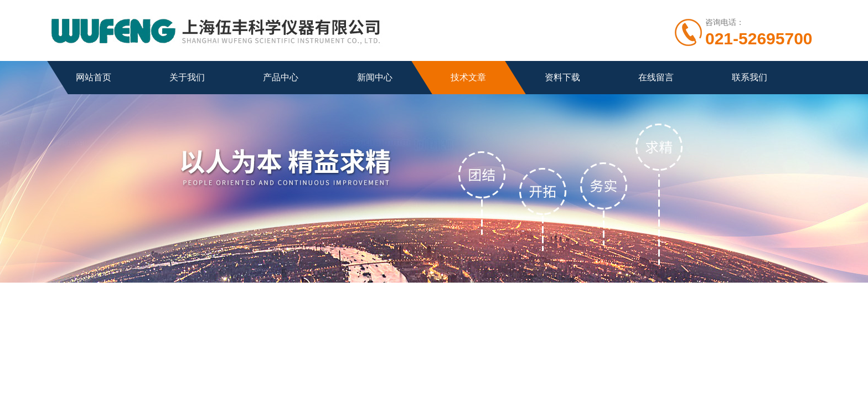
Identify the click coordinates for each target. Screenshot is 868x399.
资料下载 (562, 77)
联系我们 (750, 77)
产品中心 (281, 77)
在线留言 (656, 77)
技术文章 (468, 77)
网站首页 (94, 77)
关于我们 (187, 77)
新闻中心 (375, 77)
